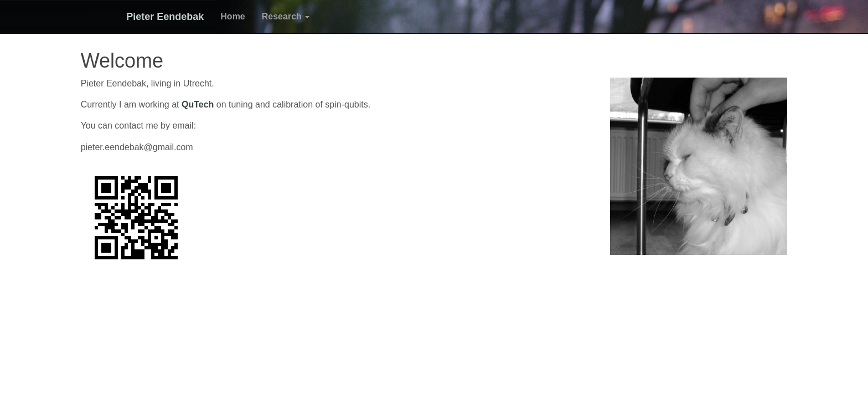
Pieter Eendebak (157, 17)
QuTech (198, 104)
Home (225, 16)
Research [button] (278, 16)
